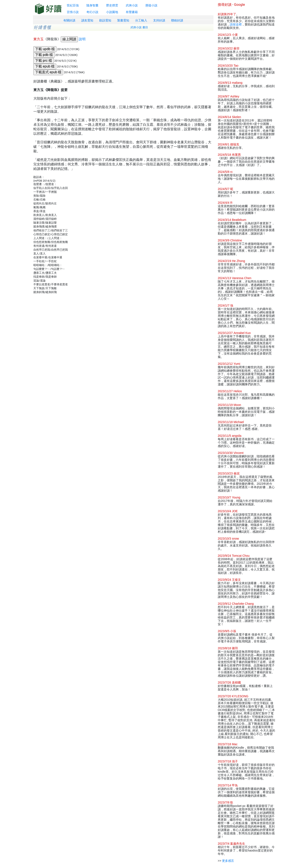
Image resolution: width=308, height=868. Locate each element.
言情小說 (73, 12)
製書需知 (123, 20)
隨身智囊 (92, 5)
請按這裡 (236, 24)
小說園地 (112, 12)
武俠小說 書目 (139, 27)
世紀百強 (73, 5)
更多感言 (228, 861)
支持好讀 (159, 20)
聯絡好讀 (177, 20)
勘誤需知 (105, 20)
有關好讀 (69, 20)
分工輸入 (141, 20)
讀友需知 (87, 20)
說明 (82, 39)
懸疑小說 (151, 5)
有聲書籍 (132, 12)
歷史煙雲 (112, 5)
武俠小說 (132, 5)
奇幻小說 (92, 12)
